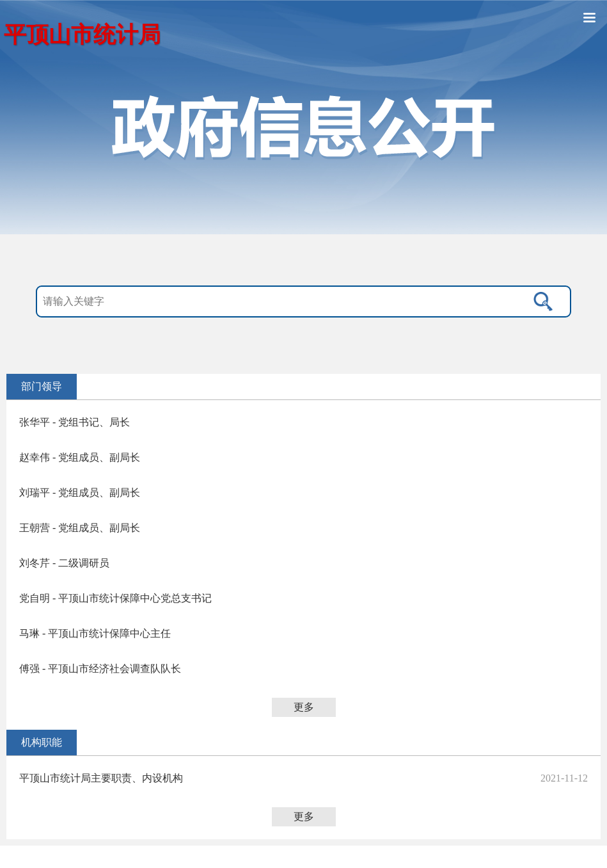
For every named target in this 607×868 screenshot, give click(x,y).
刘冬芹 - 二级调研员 (64, 563)
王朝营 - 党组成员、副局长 (80, 528)
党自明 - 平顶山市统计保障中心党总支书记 (115, 598)
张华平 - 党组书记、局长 (75, 422)
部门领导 (42, 386)
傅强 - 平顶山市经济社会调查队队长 (100, 669)
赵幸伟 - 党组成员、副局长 (80, 457)
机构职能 (42, 742)
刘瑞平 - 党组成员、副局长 (80, 493)
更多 (304, 707)
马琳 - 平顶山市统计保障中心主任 (95, 633)
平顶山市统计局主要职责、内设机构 (101, 778)
